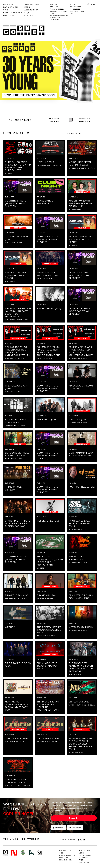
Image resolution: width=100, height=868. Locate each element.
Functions (9, 15)
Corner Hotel (24, 30)
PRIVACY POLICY (66, 860)
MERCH (28, 7)
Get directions (55, 20)
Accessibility (31, 10)
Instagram (75, 828)
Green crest (23, 852)
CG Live (40, 853)
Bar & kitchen (10, 7)
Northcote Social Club (14, 853)
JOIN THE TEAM (31, 4)
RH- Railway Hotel (31, 852)
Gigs (6, 10)
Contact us (30, 15)
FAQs (27, 13)
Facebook (58, 828)
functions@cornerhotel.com (59, 15)
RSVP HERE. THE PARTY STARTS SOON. (30, 95)
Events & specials (13, 13)
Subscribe (74, 818)
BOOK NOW (8, 4)
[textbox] (82, 133)
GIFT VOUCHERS (85, 855)
